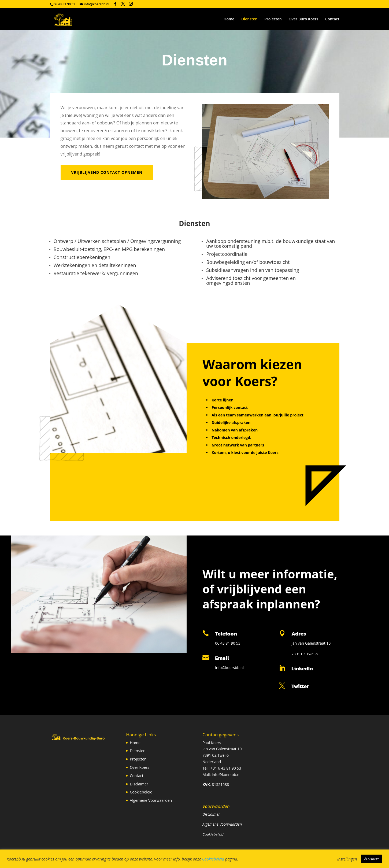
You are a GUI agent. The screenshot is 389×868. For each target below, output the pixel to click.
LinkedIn (302, 668)
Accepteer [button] (372, 859)
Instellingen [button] (347, 859)
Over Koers (139, 767)
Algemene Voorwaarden (151, 800)
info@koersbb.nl (229, 668)
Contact (332, 19)
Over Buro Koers (303, 19)
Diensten (249, 19)
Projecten (273, 19)
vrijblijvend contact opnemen (107, 172)
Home (229, 19)
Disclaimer (139, 784)
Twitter (300, 686)
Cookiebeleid (141, 792)
